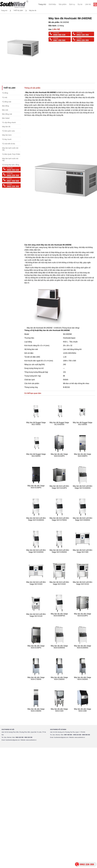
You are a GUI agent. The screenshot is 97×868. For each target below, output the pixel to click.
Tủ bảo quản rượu (8, 131)
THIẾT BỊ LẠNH (18, 10)
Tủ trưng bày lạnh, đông (11, 165)
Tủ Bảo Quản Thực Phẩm (11, 154)
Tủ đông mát (7, 102)
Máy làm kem (7, 135)
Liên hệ (88, 4)
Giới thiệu (52, 4)
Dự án (80, 4)
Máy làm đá (33, 10)
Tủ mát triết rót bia (9, 144)
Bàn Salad (6, 118)
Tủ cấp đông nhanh (9, 122)
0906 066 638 (59, 35)
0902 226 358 (83, 35)
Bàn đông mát (7, 114)
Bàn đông (5, 106)
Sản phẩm (63, 4)
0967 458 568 (59, 40)
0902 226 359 (83, 40)
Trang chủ (42, 4)
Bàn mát (5, 110)
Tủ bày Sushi (7, 139)
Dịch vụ (72, 4)
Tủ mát (5, 97)
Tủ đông (5, 93)
